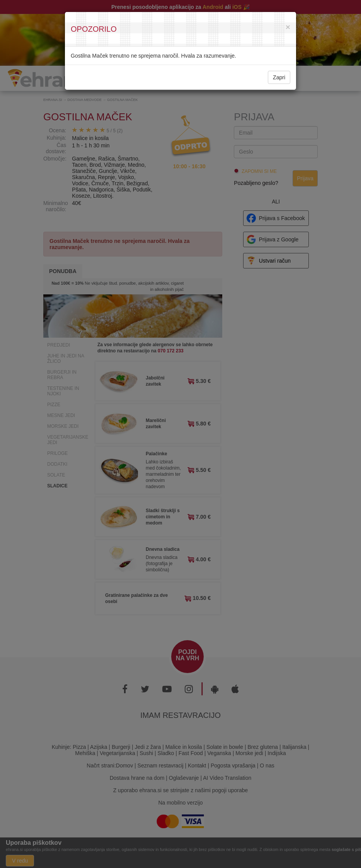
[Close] (288, 27)
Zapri (279, 77)
